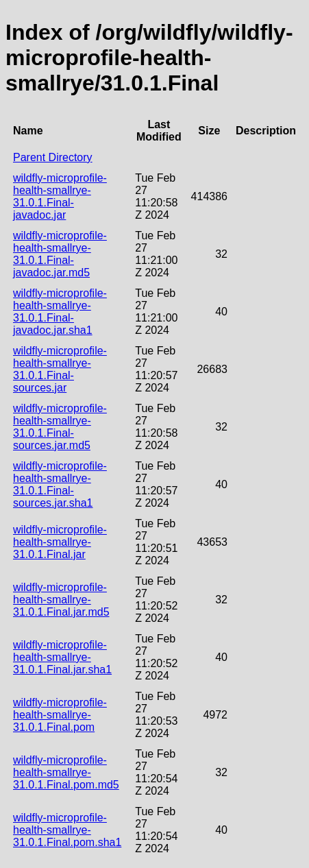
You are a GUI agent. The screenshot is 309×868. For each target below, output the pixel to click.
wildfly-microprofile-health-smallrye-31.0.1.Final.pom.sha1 (67, 830)
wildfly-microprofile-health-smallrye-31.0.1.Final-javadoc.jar (60, 196)
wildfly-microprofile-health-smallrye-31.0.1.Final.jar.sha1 (62, 657)
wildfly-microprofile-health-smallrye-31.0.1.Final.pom (60, 715)
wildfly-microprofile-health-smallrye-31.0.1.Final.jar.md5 (61, 600)
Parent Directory (53, 157)
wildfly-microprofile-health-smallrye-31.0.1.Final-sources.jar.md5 (60, 427)
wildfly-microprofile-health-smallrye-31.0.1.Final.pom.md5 (66, 772)
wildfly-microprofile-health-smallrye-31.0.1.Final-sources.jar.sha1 (60, 484)
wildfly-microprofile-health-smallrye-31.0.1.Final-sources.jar (60, 369)
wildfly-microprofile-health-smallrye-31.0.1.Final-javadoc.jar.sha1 (60, 312)
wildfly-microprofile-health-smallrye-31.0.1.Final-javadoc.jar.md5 (60, 254)
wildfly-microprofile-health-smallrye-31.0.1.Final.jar (60, 542)
